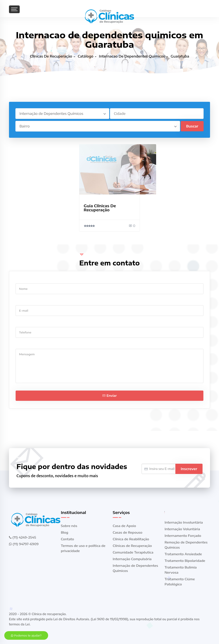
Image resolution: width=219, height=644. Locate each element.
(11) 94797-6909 (24, 544)
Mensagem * (25, 345)
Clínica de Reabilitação (131, 539)
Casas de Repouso (128, 532)
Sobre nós (69, 526)
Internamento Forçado (183, 536)
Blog (65, 532)
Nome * (21, 279)
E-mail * (22, 301)
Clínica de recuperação (49, 614)
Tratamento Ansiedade (183, 554)
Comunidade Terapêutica (133, 552)
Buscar (192, 126)
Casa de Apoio (124, 526)
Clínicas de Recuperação (132, 546)
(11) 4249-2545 (22, 537)
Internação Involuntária (184, 522)
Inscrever (189, 469)
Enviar (109, 396)
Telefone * (24, 323)
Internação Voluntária (182, 529)
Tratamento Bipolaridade (185, 561)
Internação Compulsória (132, 559)
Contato (67, 539)
